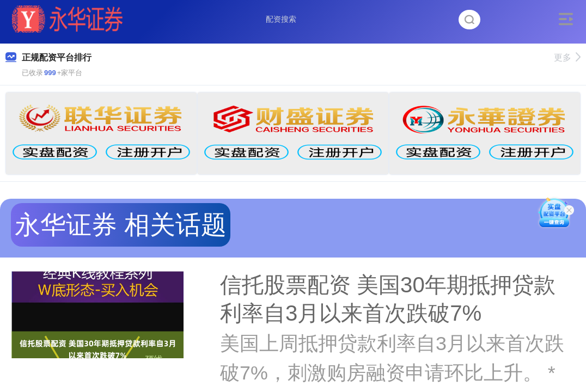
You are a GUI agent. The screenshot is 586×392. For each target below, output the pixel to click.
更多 (567, 57)
